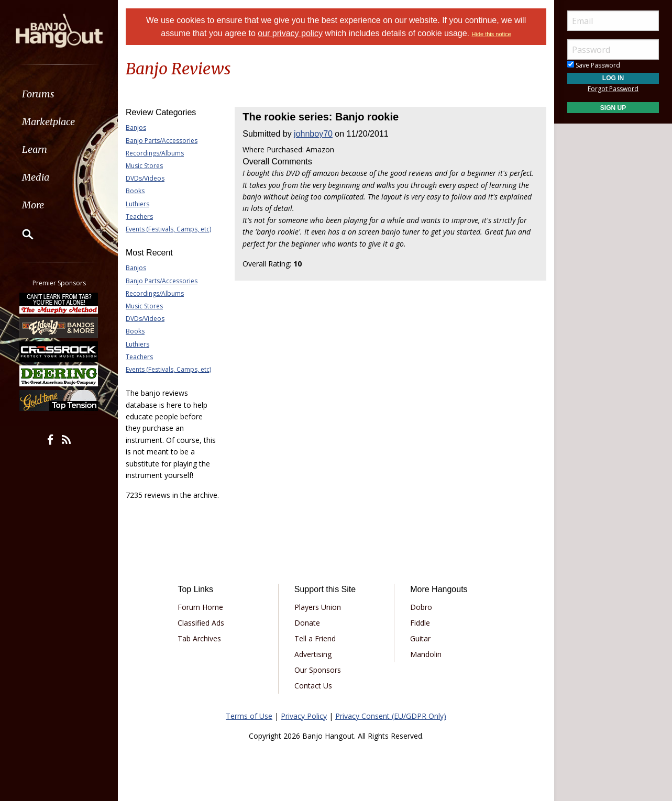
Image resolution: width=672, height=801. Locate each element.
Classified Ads (201, 623)
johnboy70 (313, 134)
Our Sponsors (318, 670)
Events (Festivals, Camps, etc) (168, 229)
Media (36, 177)
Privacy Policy (304, 716)
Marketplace (48, 122)
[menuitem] (59, 94)
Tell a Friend (315, 638)
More (33, 205)
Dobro (421, 607)
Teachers (139, 216)
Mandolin (426, 654)
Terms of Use (249, 716)
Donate (307, 623)
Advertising (313, 654)
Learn (35, 149)
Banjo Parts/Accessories (162, 141)
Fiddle (420, 623)
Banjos (136, 127)
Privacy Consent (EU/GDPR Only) (391, 716)
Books (135, 191)
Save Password (594, 65)
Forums (38, 94)
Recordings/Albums (155, 153)
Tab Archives (199, 638)
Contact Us (313, 686)
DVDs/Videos (145, 178)
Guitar (420, 638)
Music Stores (144, 166)
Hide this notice (492, 34)
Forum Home (200, 607)
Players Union (318, 607)
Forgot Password (613, 89)
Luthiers (137, 204)
